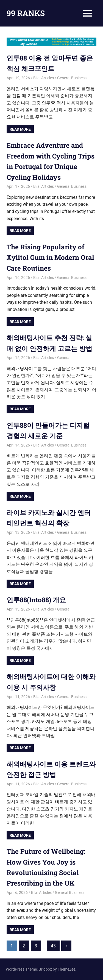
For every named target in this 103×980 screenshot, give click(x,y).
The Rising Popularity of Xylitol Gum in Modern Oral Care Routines (50, 257)
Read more (20, 129)
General (64, 358)
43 (53, 946)
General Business (72, 78)
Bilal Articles (44, 78)
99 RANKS (26, 13)
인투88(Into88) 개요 (36, 600)
